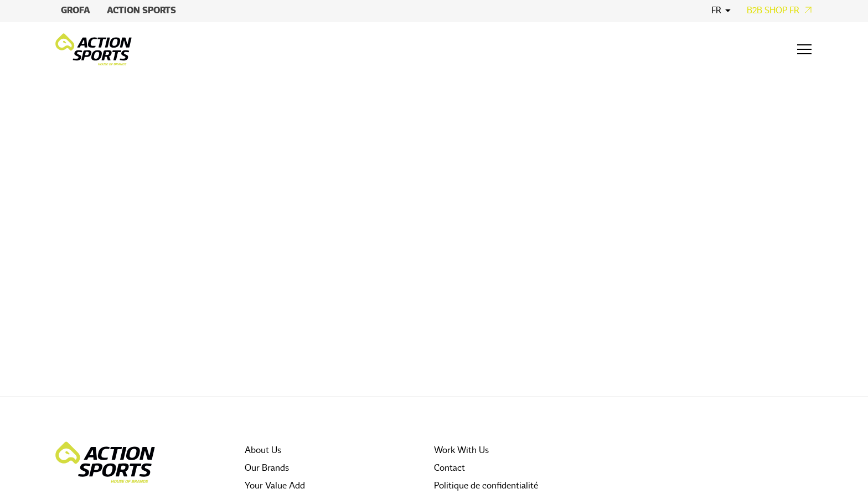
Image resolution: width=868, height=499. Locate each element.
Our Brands (267, 468)
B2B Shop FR (773, 11)
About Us (263, 450)
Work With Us (461, 450)
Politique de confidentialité (486, 486)
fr (716, 11)
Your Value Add (275, 486)
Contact (449, 468)
